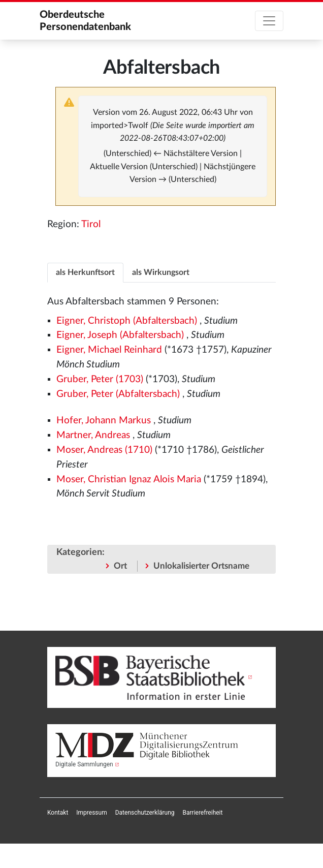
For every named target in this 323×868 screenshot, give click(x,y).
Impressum (91, 813)
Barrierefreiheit (203, 813)
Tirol (91, 224)
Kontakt (58, 813)
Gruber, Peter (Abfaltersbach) (118, 394)
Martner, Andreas (93, 435)
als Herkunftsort (85, 272)
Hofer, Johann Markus (104, 421)
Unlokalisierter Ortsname (201, 566)
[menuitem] (58, 813)
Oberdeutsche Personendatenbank (85, 21)
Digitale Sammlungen (84, 764)
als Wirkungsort (161, 272)
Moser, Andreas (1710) (104, 450)
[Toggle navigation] (269, 21)
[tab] (85, 272)
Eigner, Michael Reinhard (109, 350)
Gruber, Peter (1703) (100, 379)
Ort (120, 566)
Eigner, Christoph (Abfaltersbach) (127, 321)
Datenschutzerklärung (145, 813)
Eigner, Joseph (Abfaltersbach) (120, 335)
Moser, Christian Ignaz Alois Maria (129, 479)
